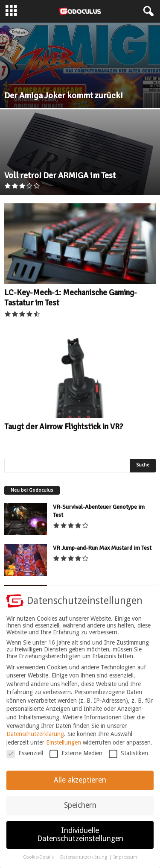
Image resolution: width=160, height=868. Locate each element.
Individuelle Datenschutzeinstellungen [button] (80, 840)
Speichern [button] (80, 811)
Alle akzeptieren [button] (80, 786)
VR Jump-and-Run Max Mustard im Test (102, 548)
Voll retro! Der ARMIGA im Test (60, 175)
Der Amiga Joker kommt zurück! (64, 95)
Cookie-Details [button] (39, 863)
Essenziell (25, 759)
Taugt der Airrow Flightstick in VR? (64, 427)
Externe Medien (76, 759)
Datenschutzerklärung (35, 740)
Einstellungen (64, 748)
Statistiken (128, 759)
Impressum (125, 863)
